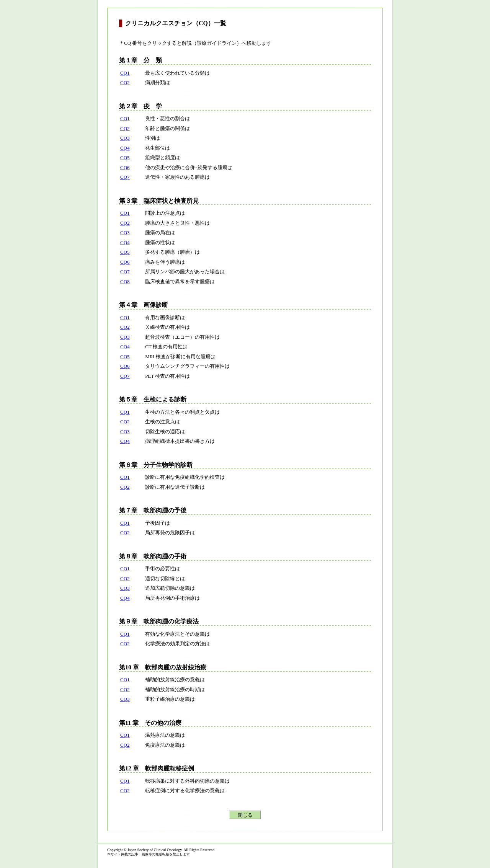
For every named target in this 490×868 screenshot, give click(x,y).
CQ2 (125, 82)
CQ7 (125, 177)
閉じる (245, 815)
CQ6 (125, 167)
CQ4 (125, 148)
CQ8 (125, 281)
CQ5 (125, 157)
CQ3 (125, 138)
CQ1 (125, 73)
